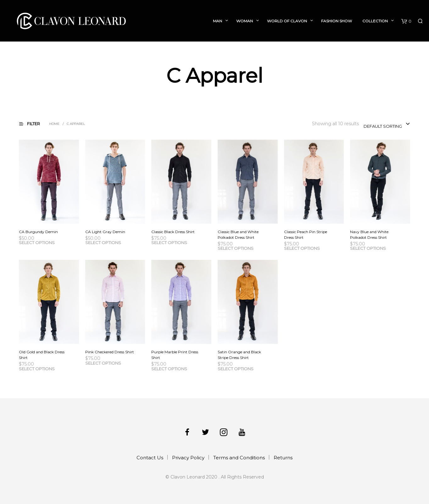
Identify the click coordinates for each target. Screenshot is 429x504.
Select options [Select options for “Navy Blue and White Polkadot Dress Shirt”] (368, 248)
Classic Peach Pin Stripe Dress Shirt (306, 235)
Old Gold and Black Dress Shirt (42, 355)
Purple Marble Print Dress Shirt (175, 355)
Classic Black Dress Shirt (173, 232)
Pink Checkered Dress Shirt (110, 352)
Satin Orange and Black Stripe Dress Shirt (239, 355)
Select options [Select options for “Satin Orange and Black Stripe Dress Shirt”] (236, 369)
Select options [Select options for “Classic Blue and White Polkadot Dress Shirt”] (236, 248)
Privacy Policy (188, 458)
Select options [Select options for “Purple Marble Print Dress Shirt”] (169, 369)
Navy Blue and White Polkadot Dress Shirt (369, 235)
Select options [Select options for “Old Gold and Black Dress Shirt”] (37, 369)
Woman (245, 21)
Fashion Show (337, 21)
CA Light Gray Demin (105, 232)
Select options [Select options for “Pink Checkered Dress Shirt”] (103, 363)
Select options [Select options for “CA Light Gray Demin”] (103, 243)
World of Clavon (287, 21)
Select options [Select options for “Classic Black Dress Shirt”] (169, 243)
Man (217, 21)
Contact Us (150, 458)
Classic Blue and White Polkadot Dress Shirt (238, 235)
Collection (375, 21)
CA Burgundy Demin (38, 232)
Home (54, 124)
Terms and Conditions (239, 458)
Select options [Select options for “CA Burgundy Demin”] (37, 243)
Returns (283, 458)
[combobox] (387, 124)
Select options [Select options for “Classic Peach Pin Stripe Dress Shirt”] (302, 248)
